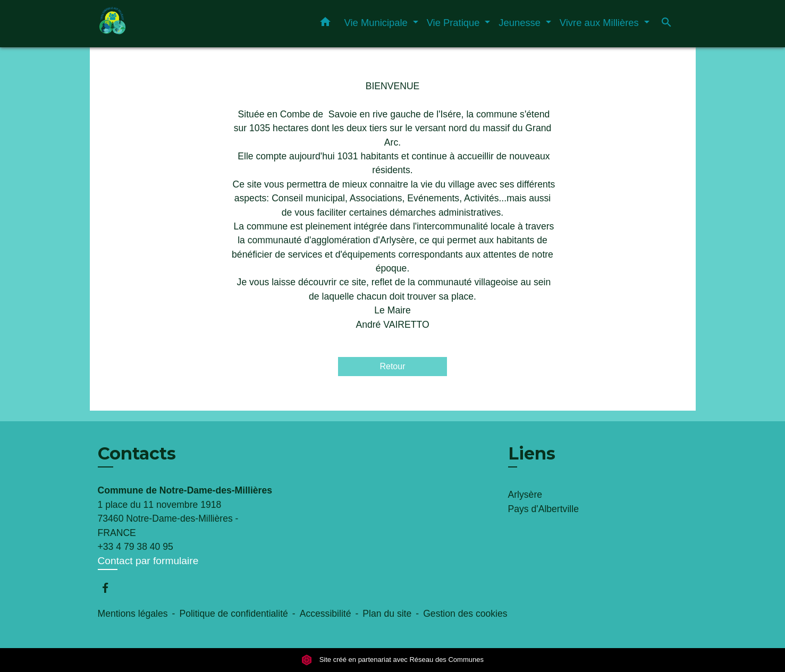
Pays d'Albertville (543, 509)
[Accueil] (164, 24)
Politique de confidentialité (233, 614)
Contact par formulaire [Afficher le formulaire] (148, 561)
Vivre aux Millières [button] (601, 23)
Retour (392, 366)
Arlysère (525, 495)
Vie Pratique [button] (455, 23)
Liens (532, 453)
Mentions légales (133, 614)
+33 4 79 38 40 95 (136, 547)
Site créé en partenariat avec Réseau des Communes (392, 660)
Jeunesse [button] (521, 23)
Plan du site (387, 614)
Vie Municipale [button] (377, 23)
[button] (325, 24)
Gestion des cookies (465, 614)
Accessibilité (326, 614)
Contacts (137, 454)
